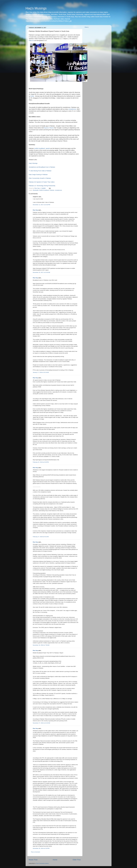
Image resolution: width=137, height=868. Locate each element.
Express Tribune (49, 128)
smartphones (72, 109)
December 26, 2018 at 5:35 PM (41, 848)
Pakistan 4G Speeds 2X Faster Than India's (42, 182)
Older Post (77, 860)
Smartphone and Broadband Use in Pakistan (42, 167)
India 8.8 (31, 41)
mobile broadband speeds (42, 148)
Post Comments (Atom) (42, 863)
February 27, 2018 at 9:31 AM (41, 537)
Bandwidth (36, 190)
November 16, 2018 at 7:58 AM (41, 645)
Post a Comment (36, 852)
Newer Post (33, 860)
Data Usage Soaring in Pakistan (38, 175)
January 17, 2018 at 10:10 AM (41, 372)
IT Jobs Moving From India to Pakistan (40, 171)
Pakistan (52, 190)
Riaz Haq (35, 210)
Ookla (32, 96)
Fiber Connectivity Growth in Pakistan (40, 178)
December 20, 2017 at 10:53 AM (41, 272)
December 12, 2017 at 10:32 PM (41, 205)
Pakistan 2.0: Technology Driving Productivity (42, 186)
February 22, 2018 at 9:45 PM (41, 462)
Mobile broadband (44, 190)
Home (55, 860)
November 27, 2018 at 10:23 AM (41, 723)
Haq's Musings (36, 8)
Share (86, 27)
